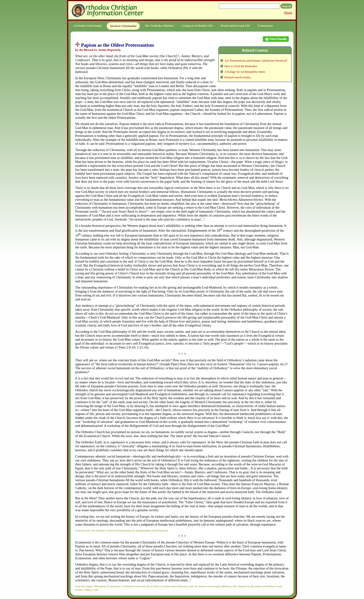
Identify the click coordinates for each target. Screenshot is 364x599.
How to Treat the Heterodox (241, 66)
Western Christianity (123, 26)
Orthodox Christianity (88, 26)
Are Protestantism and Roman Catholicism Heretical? (256, 61)
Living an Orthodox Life (197, 26)
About (288, 13)
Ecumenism (265, 26)
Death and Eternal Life (235, 26)
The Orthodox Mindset (159, 26)
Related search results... (238, 77)
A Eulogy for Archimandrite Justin (245, 72)
